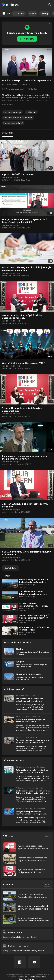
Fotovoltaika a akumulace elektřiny (30, 677)
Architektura (19, 13)
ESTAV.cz (8, 884)
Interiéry (44, 13)
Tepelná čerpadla (40, 665)
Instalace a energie (12, 112)
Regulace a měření (24, 667)
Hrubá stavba (21, 652)
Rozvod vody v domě (13, 123)
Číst (6, 105)
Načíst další (10, 568)
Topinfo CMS (23, 977)
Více (47, 836)
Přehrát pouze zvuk (15, 89)
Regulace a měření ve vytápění (18, 118)
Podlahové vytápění (24, 665)
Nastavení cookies (38, 977)
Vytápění (20, 662)
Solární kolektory (23, 679)
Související (8, 133)
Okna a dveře (33, 652)
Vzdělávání (31, 112)
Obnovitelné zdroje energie (28, 674)
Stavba (32, 13)
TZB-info (8, 836)
